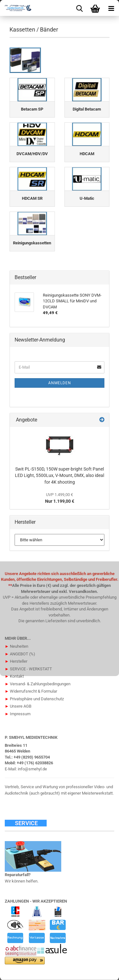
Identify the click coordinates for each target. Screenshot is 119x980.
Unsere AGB (18, 706)
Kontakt (14, 676)
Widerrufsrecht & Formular (31, 691)
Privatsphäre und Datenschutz (34, 699)
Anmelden (60, 383)
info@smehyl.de (32, 769)
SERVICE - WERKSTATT (28, 669)
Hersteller (16, 661)
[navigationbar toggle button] (111, 8)
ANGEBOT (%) (20, 654)
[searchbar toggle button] (79, 8)
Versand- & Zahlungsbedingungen (38, 684)
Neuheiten (17, 646)
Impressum (18, 714)
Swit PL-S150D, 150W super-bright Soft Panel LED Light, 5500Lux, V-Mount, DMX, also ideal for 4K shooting (60, 476)
